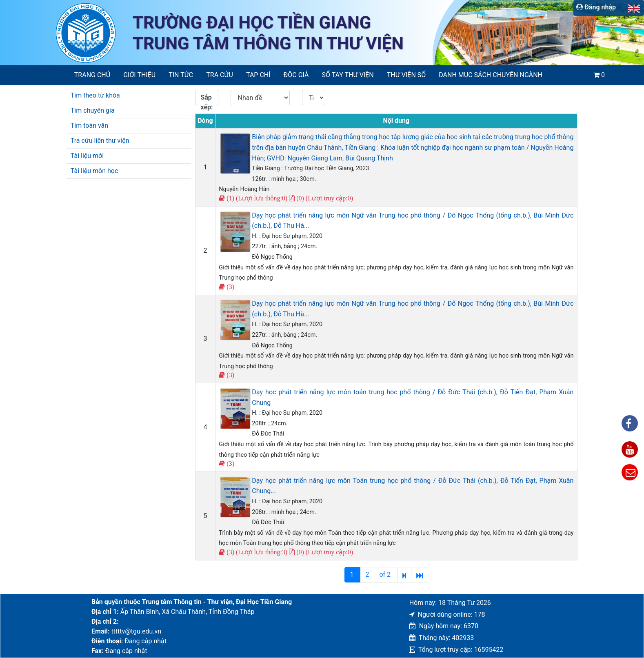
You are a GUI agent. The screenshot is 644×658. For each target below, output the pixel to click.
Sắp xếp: (207, 99)
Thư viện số (406, 75)
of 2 (386, 575)
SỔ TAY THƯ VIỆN (348, 75)
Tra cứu (220, 75)
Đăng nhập (596, 7)
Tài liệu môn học (94, 171)
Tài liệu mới (87, 156)
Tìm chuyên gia (93, 110)
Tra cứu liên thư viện (100, 141)
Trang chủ (92, 75)
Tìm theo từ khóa (95, 95)
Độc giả (296, 75)
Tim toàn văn (89, 126)
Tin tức (181, 75)
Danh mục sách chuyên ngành (491, 75)
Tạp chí (258, 75)
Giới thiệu (139, 75)
